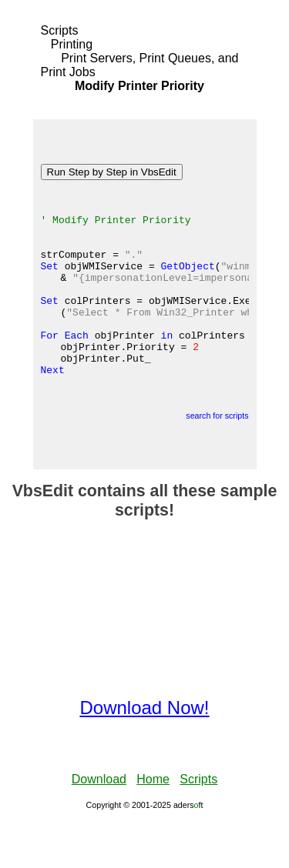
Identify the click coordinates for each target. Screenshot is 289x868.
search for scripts (217, 462)
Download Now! (144, 754)
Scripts (60, 30)
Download (99, 825)
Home (153, 825)
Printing (72, 44)
